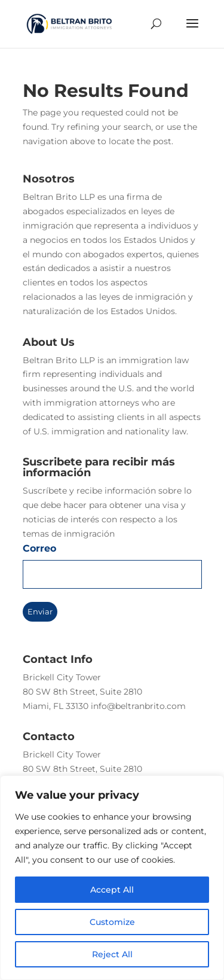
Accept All (112, 890)
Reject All (112, 954)
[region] (112, 878)
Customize (112, 922)
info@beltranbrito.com (138, 706)
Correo (39, 548)
